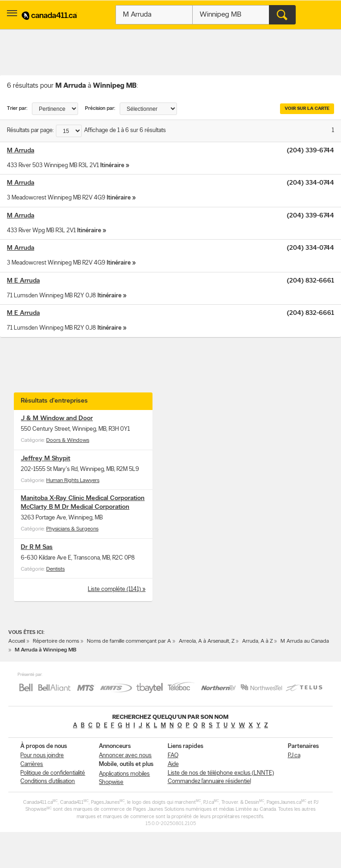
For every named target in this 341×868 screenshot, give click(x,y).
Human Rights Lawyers (73, 481)
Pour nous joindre (42, 756)
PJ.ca (294, 756)
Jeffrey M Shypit (46, 459)
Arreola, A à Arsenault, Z (207, 641)
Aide (173, 764)
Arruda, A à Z (257, 641)
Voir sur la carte (307, 109)
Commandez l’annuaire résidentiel (209, 781)
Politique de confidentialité (53, 773)
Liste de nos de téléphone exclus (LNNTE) (221, 773)
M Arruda (21, 151)
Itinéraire (112, 166)
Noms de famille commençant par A (129, 641)
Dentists (55, 569)
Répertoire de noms (56, 641)
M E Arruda (23, 281)
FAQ (173, 756)
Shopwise (111, 782)
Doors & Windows (68, 440)
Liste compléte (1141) (115, 589)
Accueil (17, 641)
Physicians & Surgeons (72, 529)
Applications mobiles (124, 774)
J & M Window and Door (57, 419)
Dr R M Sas (37, 547)
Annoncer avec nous (125, 756)
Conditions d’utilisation (48, 781)
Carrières (32, 764)
